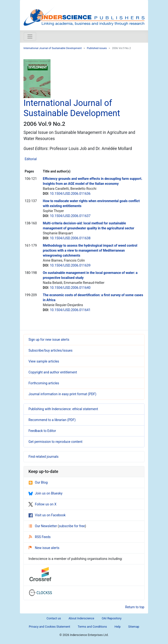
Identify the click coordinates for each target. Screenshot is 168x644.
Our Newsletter (43, 526)
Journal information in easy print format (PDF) (62, 394)
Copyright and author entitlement (53, 372)
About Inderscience (81, 618)
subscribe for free (72, 526)
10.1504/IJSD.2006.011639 (70, 265)
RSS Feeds (40, 537)
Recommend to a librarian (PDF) (52, 420)
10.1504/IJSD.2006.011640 (70, 288)
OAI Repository (112, 618)
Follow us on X (42, 504)
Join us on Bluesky (45, 493)
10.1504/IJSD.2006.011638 (70, 238)
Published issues (97, 48)
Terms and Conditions (92, 627)
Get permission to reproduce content (55, 442)
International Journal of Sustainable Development (53, 48)
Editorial (31, 159)
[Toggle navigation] (30, 36)
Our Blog (38, 482)
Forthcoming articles (44, 383)
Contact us (54, 618)
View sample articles (44, 361)
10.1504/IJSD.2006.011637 (70, 216)
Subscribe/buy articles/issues (50, 350)
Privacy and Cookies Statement (49, 627)
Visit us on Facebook (47, 515)
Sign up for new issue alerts (49, 340)
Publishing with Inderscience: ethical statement (63, 409)
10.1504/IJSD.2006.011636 (70, 194)
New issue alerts (44, 548)
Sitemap (134, 627)
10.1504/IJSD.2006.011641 (70, 310)
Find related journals (43, 457)
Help (117, 627)
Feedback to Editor (42, 431)
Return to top (135, 607)
